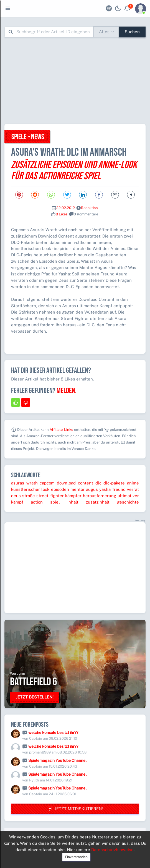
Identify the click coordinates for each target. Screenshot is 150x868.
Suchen (132, 32)
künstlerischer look (30, 489)
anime (133, 483)
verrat (133, 489)
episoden (60, 489)
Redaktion (89, 208)
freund (119, 489)
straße (29, 496)
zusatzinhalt (98, 502)
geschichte (128, 502)
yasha (105, 489)
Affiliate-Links (61, 430)
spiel (55, 502)
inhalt (73, 502)
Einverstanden (76, 857)
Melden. (67, 391)
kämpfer (73, 496)
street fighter (50, 496)
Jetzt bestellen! (35, 697)
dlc (98, 483)
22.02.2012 (66, 208)
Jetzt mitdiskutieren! (75, 809)
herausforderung (100, 496)
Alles (104, 32)
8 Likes (62, 214)
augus (92, 489)
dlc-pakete (114, 483)
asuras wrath (24, 483)
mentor (77, 489)
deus (16, 496)
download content (75, 483)
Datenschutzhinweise (112, 850)
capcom (47, 483)
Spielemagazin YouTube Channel (57, 760)
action (37, 502)
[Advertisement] (77, 80)
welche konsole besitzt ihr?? (53, 733)
